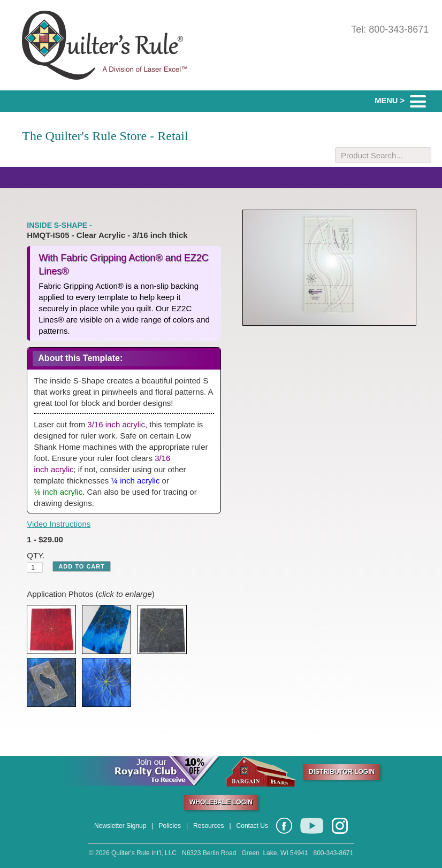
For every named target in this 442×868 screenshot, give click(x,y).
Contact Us (252, 826)
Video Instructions (59, 524)
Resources (208, 826)
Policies (170, 826)
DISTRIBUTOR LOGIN (342, 772)
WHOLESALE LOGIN (221, 802)
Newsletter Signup (120, 826)
